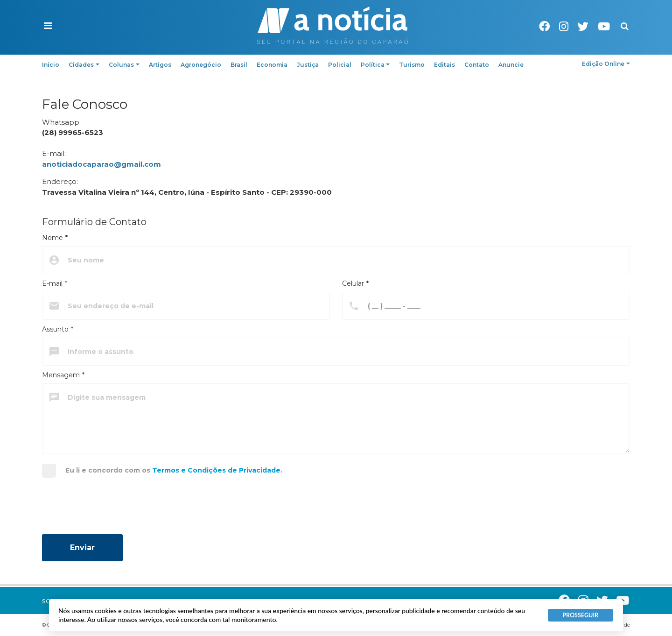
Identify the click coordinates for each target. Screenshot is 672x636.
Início (51, 65)
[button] (48, 26)
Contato (477, 65)
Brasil (239, 65)
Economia (272, 65)
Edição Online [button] (606, 64)
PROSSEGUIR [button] (580, 615)
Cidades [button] (84, 65)
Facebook (544, 26)
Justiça (308, 65)
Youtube (604, 26)
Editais (444, 65)
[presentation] (113, 509)
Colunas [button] (124, 65)
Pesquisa (617, 19)
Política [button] (375, 65)
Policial (340, 65)
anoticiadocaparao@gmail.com (101, 164)
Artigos (160, 65)
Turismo (412, 65)
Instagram (564, 26)
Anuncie (511, 65)
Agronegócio (201, 65)
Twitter (583, 26)
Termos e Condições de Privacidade (216, 470)
